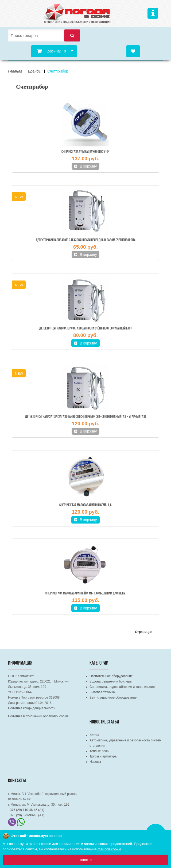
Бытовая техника (102, 692)
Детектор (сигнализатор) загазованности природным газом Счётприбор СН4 (86, 240)
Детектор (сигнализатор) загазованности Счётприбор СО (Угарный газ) (85, 329)
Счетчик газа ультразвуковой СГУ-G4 (85, 152)
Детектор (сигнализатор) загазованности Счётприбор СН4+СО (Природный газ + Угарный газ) (86, 417)
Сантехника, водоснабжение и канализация (122, 687)
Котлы (94, 735)
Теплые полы (99, 751)
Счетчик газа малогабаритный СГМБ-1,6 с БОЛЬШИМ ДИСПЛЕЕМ (85, 594)
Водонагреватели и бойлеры (111, 681)
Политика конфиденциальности (32, 708)
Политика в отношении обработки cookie (38, 716)
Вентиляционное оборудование (113, 698)
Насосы (95, 762)
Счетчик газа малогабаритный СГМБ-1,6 (85, 505)
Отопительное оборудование (111, 676)
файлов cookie (109, 849)
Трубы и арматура (103, 756)
